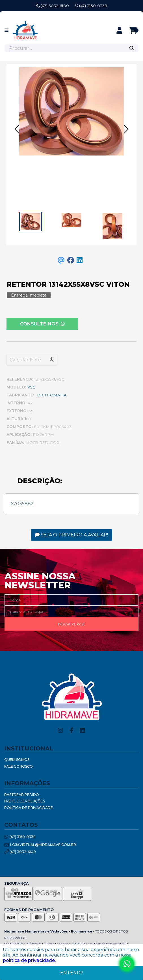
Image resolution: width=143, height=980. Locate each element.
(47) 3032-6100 (53, 6)
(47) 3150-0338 (91, 6)
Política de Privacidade (29, 808)
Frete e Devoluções (25, 801)
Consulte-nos (42, 324)
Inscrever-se (71, 624)
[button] (17, 129)
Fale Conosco (19, 766)
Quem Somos (17, 760)
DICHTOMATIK (52, 395)
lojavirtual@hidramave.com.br (40, 845)
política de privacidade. (29, 960)
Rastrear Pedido (22, 795)
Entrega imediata (29, 295)
